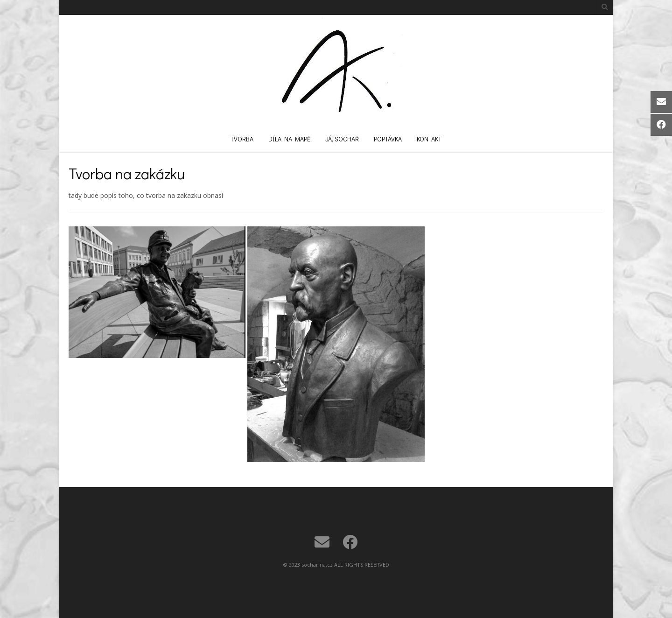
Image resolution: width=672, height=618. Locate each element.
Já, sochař (342, 139)
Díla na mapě (289, 139)
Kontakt (429, 139)
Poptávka (388, 139)
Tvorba (242, 139)
